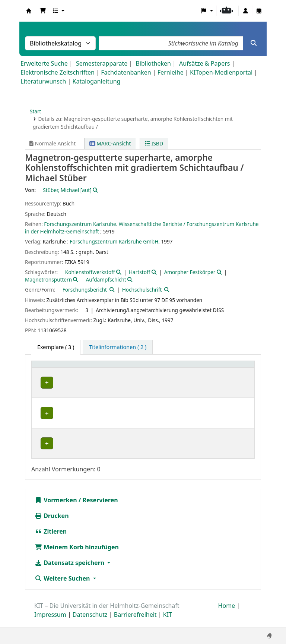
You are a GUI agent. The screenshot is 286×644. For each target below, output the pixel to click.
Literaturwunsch (43, 81)
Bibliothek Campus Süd (67, 383)
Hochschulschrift (142, 290)
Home (227, 614)
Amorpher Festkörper (190, 272)
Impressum (50, 623)
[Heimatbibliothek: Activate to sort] (70, 368)
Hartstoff (139, 272)
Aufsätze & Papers (204, 63)
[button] (43, 11)
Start (36, 111)
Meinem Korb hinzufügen (77, 555)
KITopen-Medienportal (221, 72)
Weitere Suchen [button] (63, 587)
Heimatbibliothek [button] (58, 368)
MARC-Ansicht (110, 143)
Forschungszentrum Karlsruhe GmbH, (115, 241)
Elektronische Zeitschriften (58, 72)
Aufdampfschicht (106, 279)
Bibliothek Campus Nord (69, 413)
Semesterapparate (102, 63)
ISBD (154, 143)
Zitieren (51, 540)
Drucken (52, 524)
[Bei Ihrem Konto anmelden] (245, 11)
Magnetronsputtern (48, 279)
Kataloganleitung (97, 81)
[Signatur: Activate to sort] (202, 368)
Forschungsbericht (85, 290)
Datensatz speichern (70, 571)
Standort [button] (123, 368)
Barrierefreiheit (135, 623)
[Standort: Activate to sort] (144, 368)
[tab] (118, 347)
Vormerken (56, 508)
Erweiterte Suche (44, 63)
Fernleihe (171, 72)
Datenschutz (90, 623)
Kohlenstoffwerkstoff (90, 272)
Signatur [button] (195, 368)
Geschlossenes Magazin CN (143, 413)
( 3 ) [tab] (56, 347)
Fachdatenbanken (126, 72)
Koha (29, 11)
